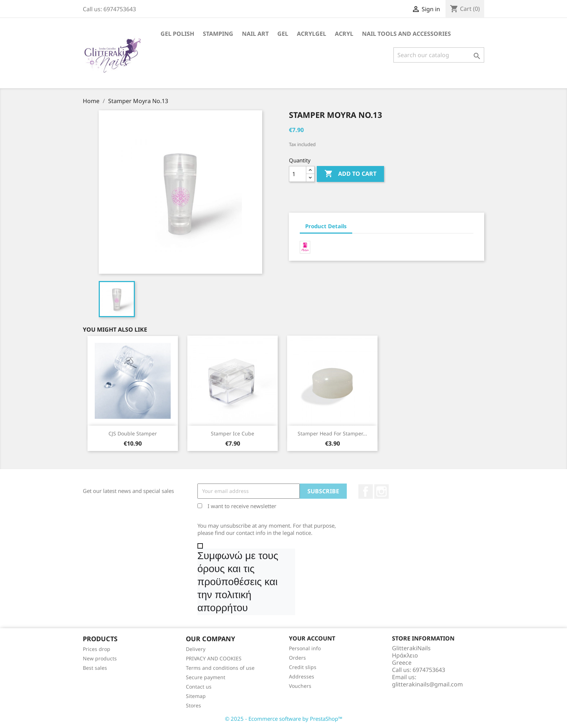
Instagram (381, 491)
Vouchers (300, 686)
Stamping (218, 34)
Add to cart (350, 174)
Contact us (199, 687)
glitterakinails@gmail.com (427, 684)
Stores (193, 705)
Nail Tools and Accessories (406, 34)
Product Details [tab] (326, 226)
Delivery (196, 649)
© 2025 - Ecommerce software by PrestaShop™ (284, 719)
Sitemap (196, 696)
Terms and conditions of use (220, 668)
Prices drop (97, 649)
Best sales (95, 668)
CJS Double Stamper (133, 433)
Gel (283, 34)
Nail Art (255, 34)
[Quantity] (298, 174)
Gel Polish (177, 34)
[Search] (439, 55)
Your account (312, 638)
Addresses (302, 676)
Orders (297, 658)
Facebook (366, 491)
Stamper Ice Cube (233, 433)
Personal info (305, 648)
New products (100, 658)
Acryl (344, 34)
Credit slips (303, 667)
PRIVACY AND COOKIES (214, 658)
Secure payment (206, 677)
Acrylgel (312, 34)
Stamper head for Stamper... (332, 433)
